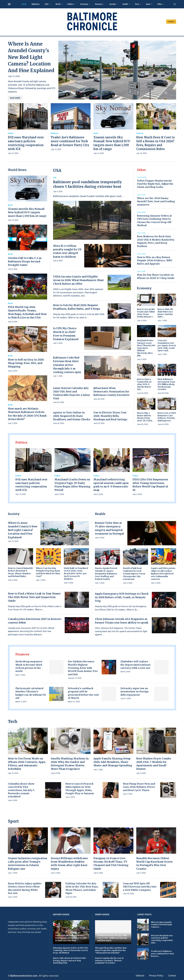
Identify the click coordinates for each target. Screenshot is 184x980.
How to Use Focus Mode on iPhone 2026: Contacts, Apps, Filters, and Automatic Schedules (27, 764)
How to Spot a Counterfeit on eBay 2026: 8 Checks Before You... (144, 384)
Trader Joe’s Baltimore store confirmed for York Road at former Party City (70, 141)
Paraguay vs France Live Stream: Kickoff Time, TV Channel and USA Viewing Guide (111, 863)
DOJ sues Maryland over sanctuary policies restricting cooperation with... (162, 939)
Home (24, 4)
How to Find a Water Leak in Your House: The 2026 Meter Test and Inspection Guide (34, 597)
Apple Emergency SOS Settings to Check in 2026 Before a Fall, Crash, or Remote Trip (122, 597)
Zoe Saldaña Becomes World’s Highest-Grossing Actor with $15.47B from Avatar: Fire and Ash (83, 668)
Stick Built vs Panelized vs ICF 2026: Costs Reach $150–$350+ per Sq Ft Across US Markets (76, 574)
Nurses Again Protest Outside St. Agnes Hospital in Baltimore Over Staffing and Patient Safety (106, 574)
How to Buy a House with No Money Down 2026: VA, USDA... (145, 417)
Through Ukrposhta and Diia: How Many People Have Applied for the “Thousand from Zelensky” (111, 950)
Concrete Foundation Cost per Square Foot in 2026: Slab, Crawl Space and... (167, 346)
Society (112, 4)
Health (125, 4)
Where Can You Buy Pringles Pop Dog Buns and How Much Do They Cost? (48, 572)
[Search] (175, 4)
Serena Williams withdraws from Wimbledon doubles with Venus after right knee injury (69, 863)
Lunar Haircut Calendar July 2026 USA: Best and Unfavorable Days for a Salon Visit (71, 393)
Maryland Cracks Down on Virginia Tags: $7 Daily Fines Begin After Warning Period (72, 485)
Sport (148, 4)
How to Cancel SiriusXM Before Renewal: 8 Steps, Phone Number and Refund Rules (20, 572)
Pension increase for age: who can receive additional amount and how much (112, 938)
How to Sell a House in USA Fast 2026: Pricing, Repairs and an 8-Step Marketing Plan (70, 961)
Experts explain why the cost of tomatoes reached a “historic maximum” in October (109, 961)
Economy (84, 4)
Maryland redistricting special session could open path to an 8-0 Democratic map (111, 485)
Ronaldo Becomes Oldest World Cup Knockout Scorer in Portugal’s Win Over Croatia (155, 863)
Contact (171, 22)
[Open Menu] (9, 4)
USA (47, 4)
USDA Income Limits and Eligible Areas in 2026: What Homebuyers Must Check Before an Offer (78, 280)
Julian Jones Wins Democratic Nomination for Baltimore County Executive (111, 392)
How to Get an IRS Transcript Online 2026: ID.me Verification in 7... (146, 313)
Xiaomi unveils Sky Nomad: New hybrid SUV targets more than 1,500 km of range (27, 212)
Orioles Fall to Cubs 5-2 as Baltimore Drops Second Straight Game (25, 262)
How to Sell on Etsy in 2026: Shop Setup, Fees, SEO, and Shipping (26, 363)
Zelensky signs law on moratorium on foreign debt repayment (135, 692)
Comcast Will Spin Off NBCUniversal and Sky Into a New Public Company (140, 887)
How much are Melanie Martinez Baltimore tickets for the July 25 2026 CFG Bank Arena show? (27, 414)
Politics (70, 4)
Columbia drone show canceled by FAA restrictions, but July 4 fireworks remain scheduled (21, 790)
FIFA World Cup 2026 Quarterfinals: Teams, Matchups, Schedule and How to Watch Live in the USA (27, 312)
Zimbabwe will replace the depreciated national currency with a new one (135, 665)
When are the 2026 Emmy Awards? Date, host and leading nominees (156, 201)
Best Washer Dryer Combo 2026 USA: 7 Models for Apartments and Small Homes (154, 764)
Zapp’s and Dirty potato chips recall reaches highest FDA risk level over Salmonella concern (163, 574)
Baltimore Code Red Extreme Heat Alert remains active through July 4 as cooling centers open (67, 365)
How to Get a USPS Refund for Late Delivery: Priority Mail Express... (167, 417)
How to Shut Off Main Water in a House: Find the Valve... (165, 313)
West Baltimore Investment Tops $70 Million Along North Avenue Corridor (166, 384)
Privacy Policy (156, 976)
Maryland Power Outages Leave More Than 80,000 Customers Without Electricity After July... (146, 348)
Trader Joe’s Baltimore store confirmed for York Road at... (162, 954)
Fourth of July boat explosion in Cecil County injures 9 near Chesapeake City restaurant (134, 574)
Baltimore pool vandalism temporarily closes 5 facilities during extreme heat (87, 184)
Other (160, 4)
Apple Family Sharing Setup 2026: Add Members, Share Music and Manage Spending (113, 762)
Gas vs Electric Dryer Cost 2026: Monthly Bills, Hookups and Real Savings (110, 416)
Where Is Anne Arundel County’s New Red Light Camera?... (161, 925)
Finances (99, 4)
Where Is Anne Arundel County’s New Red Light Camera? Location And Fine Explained (31, 57)
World (58, 4)
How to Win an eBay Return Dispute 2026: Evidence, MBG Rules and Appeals (155, 260)
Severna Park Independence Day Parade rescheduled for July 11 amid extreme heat (71, 938)
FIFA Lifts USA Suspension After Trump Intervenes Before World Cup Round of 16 (150, 485)
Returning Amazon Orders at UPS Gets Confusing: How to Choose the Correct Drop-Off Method (71, 950)
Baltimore (36, 4)
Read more (15, 98)
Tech (137, 4)
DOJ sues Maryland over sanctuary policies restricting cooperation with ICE (31, 485)
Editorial (140, 976)
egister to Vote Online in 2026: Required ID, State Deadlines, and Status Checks (72, 416)
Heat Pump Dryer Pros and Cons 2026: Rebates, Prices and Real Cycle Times (139, 787)
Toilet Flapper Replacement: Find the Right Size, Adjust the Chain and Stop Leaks (155, 184)
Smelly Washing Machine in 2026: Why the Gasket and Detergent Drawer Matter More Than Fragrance (70, 764)
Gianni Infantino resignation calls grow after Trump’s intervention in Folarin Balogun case (28, 863)
